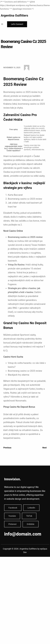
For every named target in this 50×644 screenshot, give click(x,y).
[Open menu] (2, 24)
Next (44, 448)
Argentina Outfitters (14, 16)
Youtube (12, 516)
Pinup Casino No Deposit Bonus (19, 407)
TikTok (29, 516)
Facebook (13, 508)
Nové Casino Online (13, 231)
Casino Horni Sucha (13, 357)
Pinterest (12, 524)
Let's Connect (17, 24)
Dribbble (31, 524)
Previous (7, 448)
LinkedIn (31, 508)
